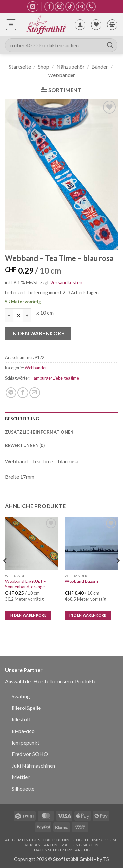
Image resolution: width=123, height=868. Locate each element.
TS (106, 859)
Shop (44, 66)
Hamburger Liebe (47, 378)
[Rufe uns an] (91, 6)
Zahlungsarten (80, 845)
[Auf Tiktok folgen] (70, 6)
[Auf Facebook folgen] (49, 6)
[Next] (118, 574)
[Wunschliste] (96, 25)
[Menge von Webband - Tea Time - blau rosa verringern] (9, 315)
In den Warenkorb (38, 333)
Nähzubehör (71, 66)
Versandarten (41, 845)
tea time (72, 378)
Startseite (20, 66)
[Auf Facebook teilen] (23, 393)
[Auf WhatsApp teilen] (11, 393)
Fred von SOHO (30, 754)
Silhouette (23, 788)
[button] (33, 7)
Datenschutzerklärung (62, 850)
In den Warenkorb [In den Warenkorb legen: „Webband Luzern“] (88, 615)
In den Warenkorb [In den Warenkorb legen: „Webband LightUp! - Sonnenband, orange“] (28, 615)
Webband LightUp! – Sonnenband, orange (25, 584)
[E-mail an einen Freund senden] (35, 393)
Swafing (21, 696)
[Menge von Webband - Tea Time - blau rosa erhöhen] (27, 315)
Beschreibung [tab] (22, 419)
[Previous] (5, 574)
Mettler (21, 777)
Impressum (104, 840)
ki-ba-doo (23, 731)
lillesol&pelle (26, 708)
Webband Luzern (81, 581)
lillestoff (21, 719)
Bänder (100, 66)
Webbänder (61, 75)
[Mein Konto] (80, 25)
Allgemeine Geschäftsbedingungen (47, 840)
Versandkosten (66, 282)
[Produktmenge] (18, 315)
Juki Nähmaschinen (33, 765)
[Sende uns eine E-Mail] (81, 6)
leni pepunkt (26, 742)
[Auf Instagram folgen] (60, 6)
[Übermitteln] (110, 45)
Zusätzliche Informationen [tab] (39, 432)
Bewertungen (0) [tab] (25, 445)
